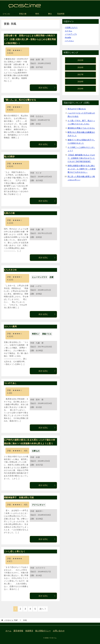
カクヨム (68, 31)
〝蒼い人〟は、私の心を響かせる (20, 100)
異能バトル (47, 334)
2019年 (80, 89)
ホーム (8, 631)
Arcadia (68, 37)
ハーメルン (69, 41)
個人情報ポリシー (43, 631)
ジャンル (6, 14)
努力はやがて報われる (77, 109)
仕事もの (36, 451)
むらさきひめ (10, 270)
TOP (11, 620)
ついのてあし (10, 383)
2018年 (80, 82)
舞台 (50, 14)
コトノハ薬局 (10, 326)
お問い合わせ (59, 631)
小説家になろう (71, 27)
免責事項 (29, 631)
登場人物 (23, 14)
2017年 (80, 74)
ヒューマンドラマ (40, 277)
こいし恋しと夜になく (15, 551)
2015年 (80, 60)
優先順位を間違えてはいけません (81, 128)
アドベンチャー (39, 505)
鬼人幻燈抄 (9, 157)
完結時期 (61, 14)
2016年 (80, 67)
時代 (37, 14)
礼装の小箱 (9, 213)
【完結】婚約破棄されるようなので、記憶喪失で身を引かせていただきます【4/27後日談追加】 (81, 158)
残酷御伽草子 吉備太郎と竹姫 (19, 497)
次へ (42, 609)
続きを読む (47, 88)
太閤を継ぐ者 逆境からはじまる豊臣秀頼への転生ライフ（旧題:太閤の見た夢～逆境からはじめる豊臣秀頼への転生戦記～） (30, 39)
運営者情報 (18, 631)
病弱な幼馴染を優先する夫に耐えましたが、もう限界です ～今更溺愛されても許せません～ (82, 169)
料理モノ (36, 334)
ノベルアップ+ (71, 34)
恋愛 (51, 277)
